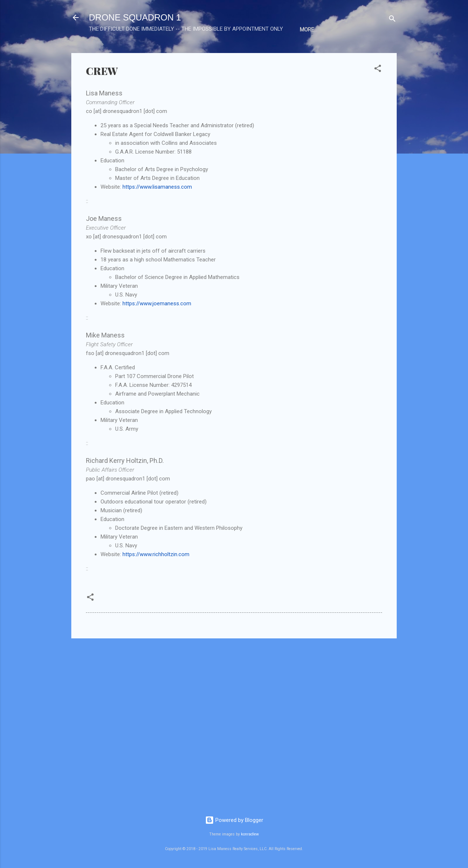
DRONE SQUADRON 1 (135, 17)
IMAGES (270, 52)
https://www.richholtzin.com (156, 578)
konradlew (250, 834)
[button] (378, 94)
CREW (144, 52)
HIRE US (337, 52)
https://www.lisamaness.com (157, 211)
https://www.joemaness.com (157, 328)
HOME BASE (109, 52)
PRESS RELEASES (186, 52)
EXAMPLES (234, 52)
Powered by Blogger (234, 820)
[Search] (392, 20)
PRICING (303, 52)
